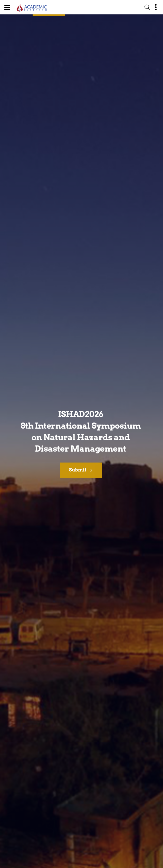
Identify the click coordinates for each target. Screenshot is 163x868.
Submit (81, 471)
